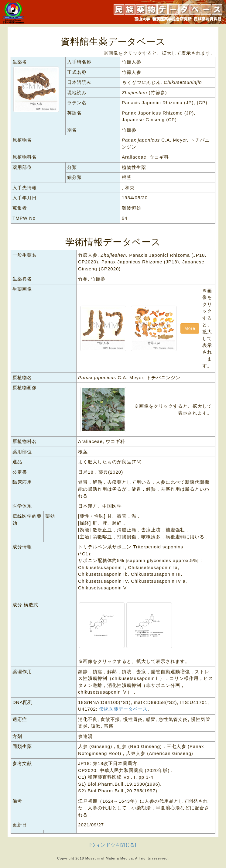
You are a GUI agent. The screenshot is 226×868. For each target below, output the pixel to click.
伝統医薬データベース (123, 709)
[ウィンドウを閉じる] (113, 845)
